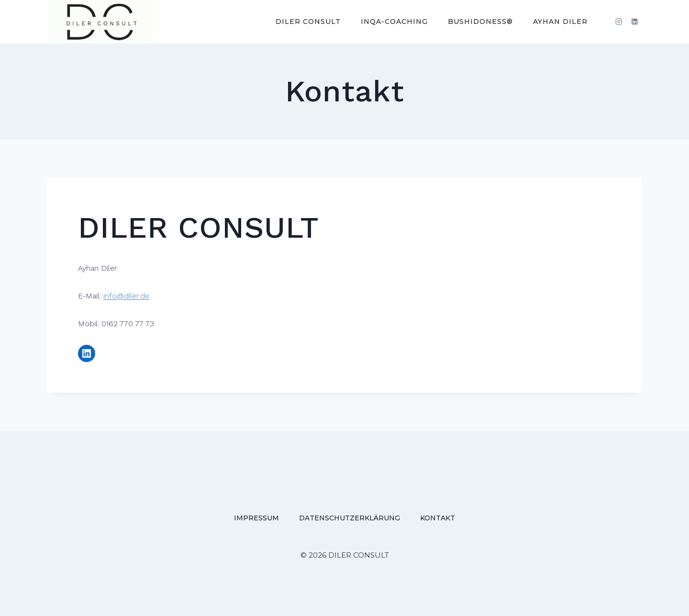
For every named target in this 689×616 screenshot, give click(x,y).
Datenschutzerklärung (350, 518)
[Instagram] (619, 22)
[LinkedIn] (635, 22)
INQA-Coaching (394, 22)
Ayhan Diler (560, 22)
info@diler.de (126, 296)
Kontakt (438, 518)
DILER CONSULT (308, 22)
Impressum (256, 518)
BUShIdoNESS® (480, 22)
